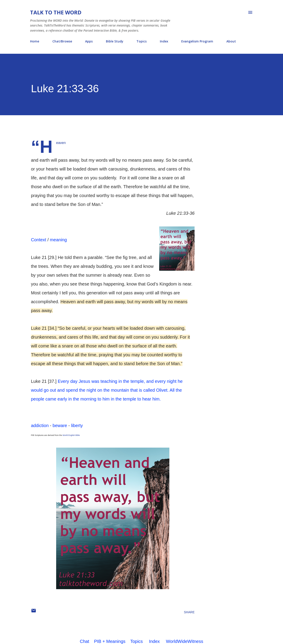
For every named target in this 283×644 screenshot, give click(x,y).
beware (60, 425)
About (231, 41)
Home (35, 41)
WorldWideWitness (185, 641)
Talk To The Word (56, 12)
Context (39, 240)
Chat (84, 641)
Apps (89, 41)
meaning (58, 240)
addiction (40, 425)
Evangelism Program (197, 41)
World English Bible (71, 435)
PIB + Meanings (110, 641)
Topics (141, 41)
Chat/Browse (62, 41)
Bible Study (115, 41)
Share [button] (189, 612)
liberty (77, 425)
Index (164, 41)
